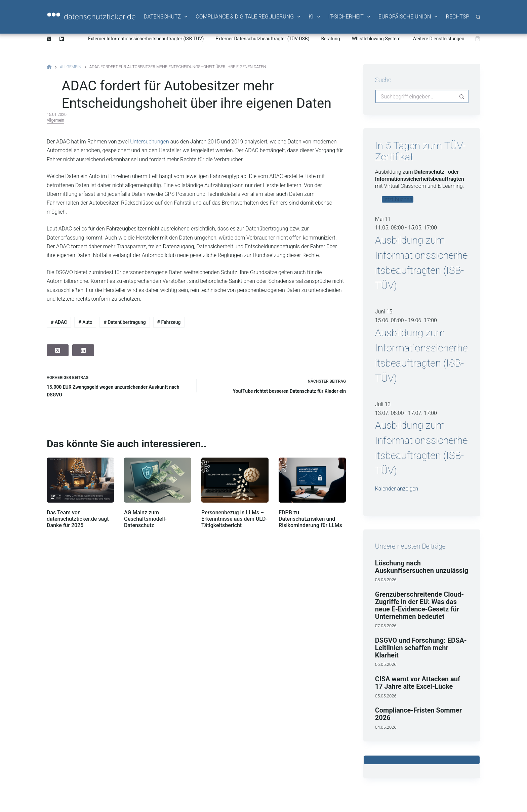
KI (315, 17)
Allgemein (55, 120)
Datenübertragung (125, 322)
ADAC (59, 322)
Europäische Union (408, 17)
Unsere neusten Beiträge (410, 546)
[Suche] (478, 17)
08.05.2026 (386, 580)
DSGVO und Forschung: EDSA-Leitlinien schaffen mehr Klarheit (421, 648)
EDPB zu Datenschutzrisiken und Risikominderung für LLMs (310, 519)
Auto (85, 322)
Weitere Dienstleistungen (438, 39)
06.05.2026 (386, 664)
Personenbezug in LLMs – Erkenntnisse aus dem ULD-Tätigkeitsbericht (234, 519)
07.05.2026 (386, 626)
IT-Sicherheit (350, 17)
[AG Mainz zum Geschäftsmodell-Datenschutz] (158, 480)
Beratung (331, 39)
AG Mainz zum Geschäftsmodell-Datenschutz (145, 519)
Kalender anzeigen (397, 489)
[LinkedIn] (62, 39)
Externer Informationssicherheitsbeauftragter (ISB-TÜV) (146, 39)
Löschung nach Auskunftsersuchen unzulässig (422, 567)
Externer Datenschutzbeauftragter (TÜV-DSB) (262, 39)
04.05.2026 (386, 727)
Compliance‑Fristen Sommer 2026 (418, 714)
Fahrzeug (169, 322)
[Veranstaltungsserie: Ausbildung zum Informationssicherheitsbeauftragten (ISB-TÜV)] (441, 228)
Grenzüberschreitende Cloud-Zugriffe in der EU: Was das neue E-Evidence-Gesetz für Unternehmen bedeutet (419, 605)
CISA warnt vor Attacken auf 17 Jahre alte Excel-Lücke (418, 683)
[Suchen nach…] (415, 96)
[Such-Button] (462, 96)
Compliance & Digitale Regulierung (248, 17)
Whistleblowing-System (376, 39)
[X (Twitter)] (49, 39)
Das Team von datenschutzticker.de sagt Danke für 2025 (78, 519)
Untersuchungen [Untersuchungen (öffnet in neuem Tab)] (150, 142)
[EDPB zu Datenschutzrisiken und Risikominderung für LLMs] (312, 480)
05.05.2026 (386, 696)
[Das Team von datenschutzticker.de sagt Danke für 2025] (80, 480)
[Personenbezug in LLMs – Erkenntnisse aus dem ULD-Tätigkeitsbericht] (235, 480)
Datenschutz (166, 17)
